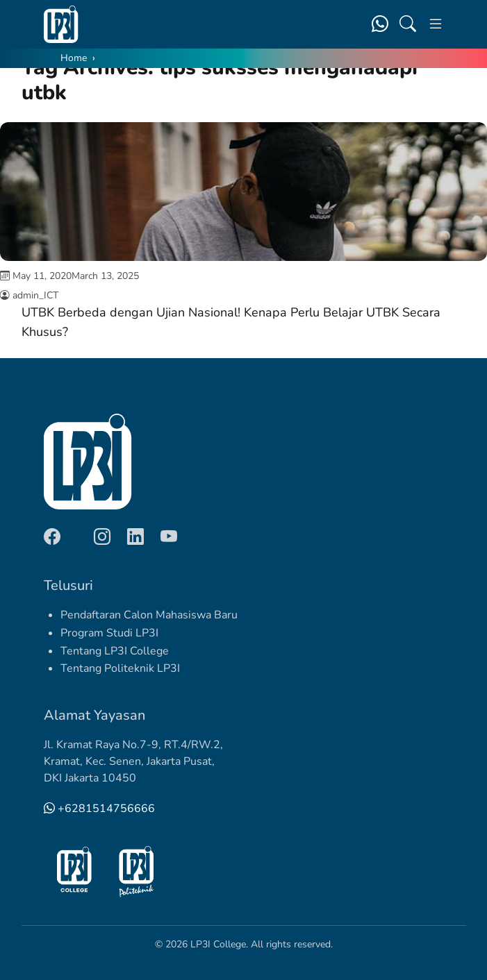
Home (74, 58)
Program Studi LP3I (109, 633)
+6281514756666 (99, 809)
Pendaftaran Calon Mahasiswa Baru (149, 615)
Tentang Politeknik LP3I (120, 668)
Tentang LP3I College (115, 651)
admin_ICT (35, 295)
